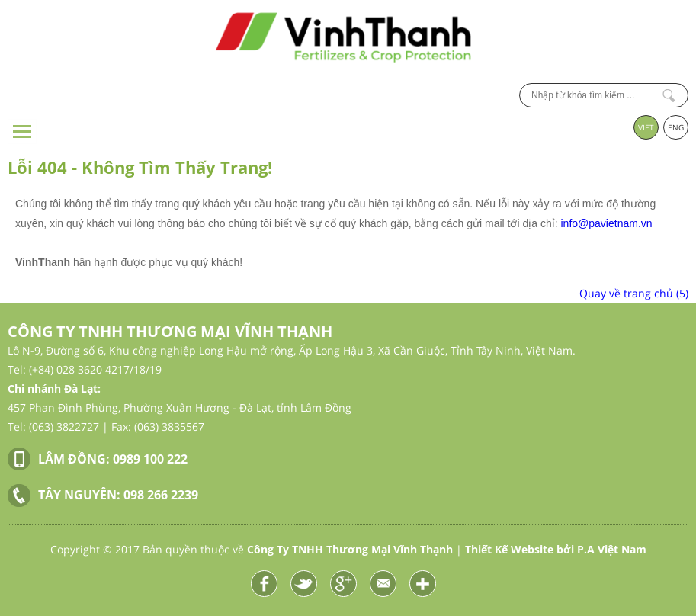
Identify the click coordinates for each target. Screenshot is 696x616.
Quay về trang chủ (634, 293)
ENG (676, 127)
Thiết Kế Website (509, 549)
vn (647, 223)
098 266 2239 (161, 495)
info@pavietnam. (601, 223)
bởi (601, 549)
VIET (646, 127)
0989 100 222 (150, 459)
